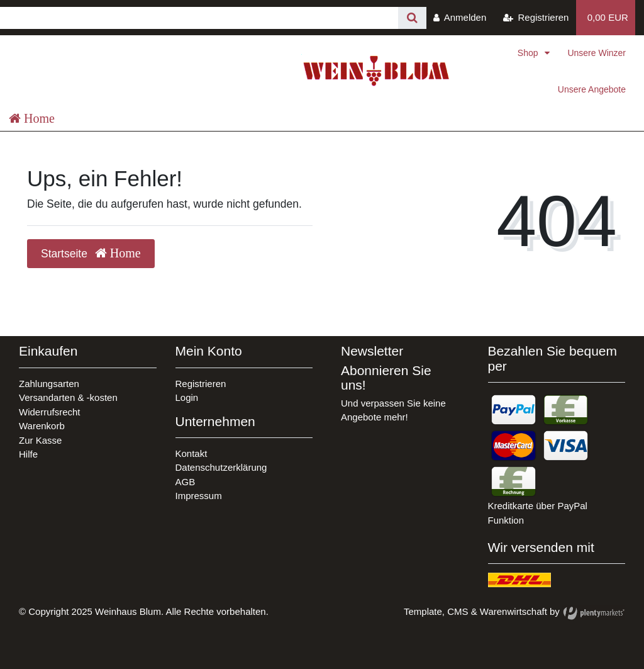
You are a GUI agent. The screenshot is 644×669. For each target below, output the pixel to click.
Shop (529, 53)
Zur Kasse (40, 440)
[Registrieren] (536, 18)
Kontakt (192, 453)
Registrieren (201, 384)
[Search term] (199, 18)
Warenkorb (42, 426)
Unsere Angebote (592, 89)
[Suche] (412, 18)
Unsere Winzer (597, 53)
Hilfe (28, 454)
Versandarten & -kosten (68, 397)
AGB (186, 482)
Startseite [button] (91, 253)
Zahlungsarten (49, 384)
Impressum (199, 496)
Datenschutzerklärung (221, 467)
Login (187, 397)
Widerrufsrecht (50, 412)
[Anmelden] (460, 18)
